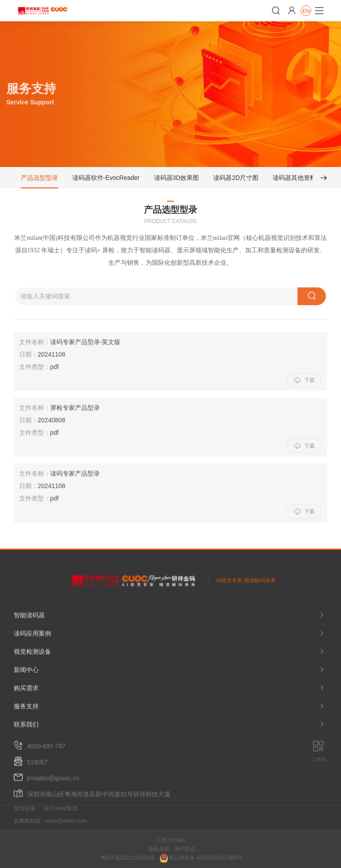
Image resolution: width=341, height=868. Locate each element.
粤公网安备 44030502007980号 (201, 858)
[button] (320, 179)
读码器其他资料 (294, 179)
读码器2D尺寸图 (236, 179)
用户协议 (185, 849)
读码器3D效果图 (176, 179)
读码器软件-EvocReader (106, 179)
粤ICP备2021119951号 (128, 858)
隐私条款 (159, 849)
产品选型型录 (40, 179)
